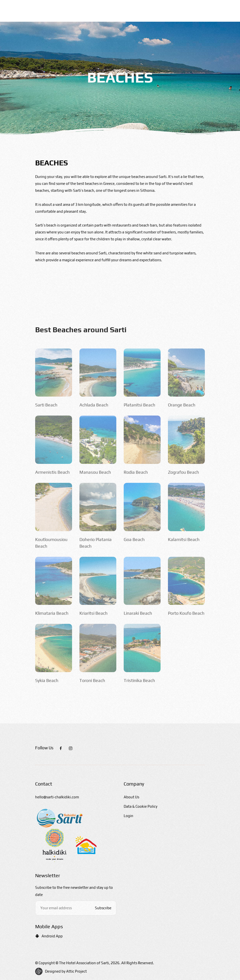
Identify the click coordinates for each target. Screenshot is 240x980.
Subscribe (103, 908)
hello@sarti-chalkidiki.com (57, 797)
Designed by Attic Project (66, 971)
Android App (49, 936)
